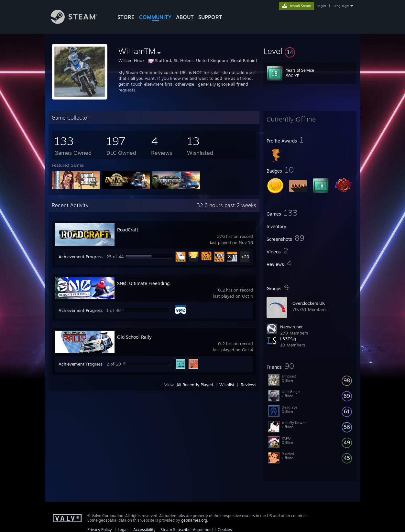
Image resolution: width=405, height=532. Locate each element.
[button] (310, 51)
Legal (123, 530)
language (341, 6)
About (185, 17)
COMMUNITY (155, 17)
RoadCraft (128, 230)
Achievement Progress (81, 257)
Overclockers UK (309, 303)
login (322, 6)
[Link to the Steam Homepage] (79, 22)
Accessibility (144, 530)
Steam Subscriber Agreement (187, 530)
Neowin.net (291, 327)
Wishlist (227, 385)
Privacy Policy (100, 530)
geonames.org (194, 520)
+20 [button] (245, 257)
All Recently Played (195, 385)
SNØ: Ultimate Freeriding (143, 283)
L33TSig (288, 339)
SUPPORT (210, 17)
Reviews (248, 385)
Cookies (225, 530)
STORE (126, 17)
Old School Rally (134, 337)
